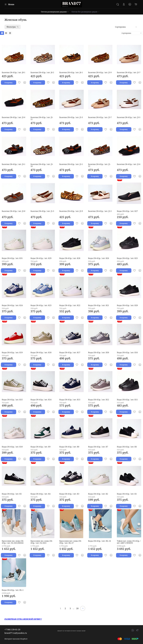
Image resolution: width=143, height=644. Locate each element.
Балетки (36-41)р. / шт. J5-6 (14, 117)
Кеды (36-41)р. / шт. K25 (127, 258)
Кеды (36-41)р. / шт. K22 (70, 305)
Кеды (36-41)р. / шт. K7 (98, 447)
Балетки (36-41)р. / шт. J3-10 (42, 165)
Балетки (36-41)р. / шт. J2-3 (100, 211)
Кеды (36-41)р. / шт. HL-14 (99, 541)
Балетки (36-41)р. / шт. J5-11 (42, 118)
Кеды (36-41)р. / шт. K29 (41, 258)
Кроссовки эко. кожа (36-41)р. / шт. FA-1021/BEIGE (13, 542)
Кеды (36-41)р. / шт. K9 (41, 447)
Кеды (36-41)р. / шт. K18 (41, 352)
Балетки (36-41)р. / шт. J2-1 (71, 164)
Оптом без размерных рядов (85, 12)
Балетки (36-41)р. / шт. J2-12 (99, 165)
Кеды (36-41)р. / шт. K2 (98, 494)
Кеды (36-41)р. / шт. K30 (99, 352)
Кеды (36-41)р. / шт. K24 (12, 305)
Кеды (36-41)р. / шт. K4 (41, 494)
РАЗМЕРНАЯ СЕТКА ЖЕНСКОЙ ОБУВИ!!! (23, 619)
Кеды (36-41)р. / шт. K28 (70, 258)
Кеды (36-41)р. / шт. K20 (127, 305)
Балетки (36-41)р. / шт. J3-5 (129, 117)
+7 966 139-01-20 (12, 629)
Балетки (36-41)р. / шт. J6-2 (42, 72)
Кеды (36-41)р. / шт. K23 (41, 305)
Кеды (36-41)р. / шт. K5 (12, 494)
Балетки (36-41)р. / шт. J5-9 (100, 72)
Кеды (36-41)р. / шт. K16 (127, 352)
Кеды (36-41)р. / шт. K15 (12, 400)
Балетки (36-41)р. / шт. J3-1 (14, 164)
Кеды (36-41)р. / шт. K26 (99, 258)
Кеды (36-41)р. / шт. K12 (99, 400)
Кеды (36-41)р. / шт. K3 (69, 494)
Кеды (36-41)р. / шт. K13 (70, 400)
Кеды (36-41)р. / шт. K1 (127, 494)
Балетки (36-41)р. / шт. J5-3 (71, 117)
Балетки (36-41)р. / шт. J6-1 (71, 72)
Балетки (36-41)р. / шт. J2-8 (14, 211)
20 (77, 608)
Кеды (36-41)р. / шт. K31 (12, 258)
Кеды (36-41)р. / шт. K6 (127, 447)
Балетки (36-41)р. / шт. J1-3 (42, 211)
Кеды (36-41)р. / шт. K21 (99, 305)
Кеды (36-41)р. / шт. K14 (41, 400)
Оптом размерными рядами (55, 12)
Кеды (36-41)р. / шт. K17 (70, 352)
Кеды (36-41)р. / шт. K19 (12, 352)
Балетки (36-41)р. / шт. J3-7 (100, 117)
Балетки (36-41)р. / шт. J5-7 (129, 72)
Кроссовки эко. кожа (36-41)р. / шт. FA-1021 (42, 542)
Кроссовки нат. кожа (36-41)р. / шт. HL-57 (70, 542)
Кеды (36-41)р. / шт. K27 (127, 211)
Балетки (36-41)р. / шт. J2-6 (129, 164)
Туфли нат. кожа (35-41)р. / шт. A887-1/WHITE (129, 542)
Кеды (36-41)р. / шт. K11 (127, 400)
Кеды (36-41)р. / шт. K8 (69, 447)
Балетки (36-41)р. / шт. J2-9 (71, 211)
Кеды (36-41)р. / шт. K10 (12, 447)
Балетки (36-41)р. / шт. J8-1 (14, 72)
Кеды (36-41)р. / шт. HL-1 (13, 590)
